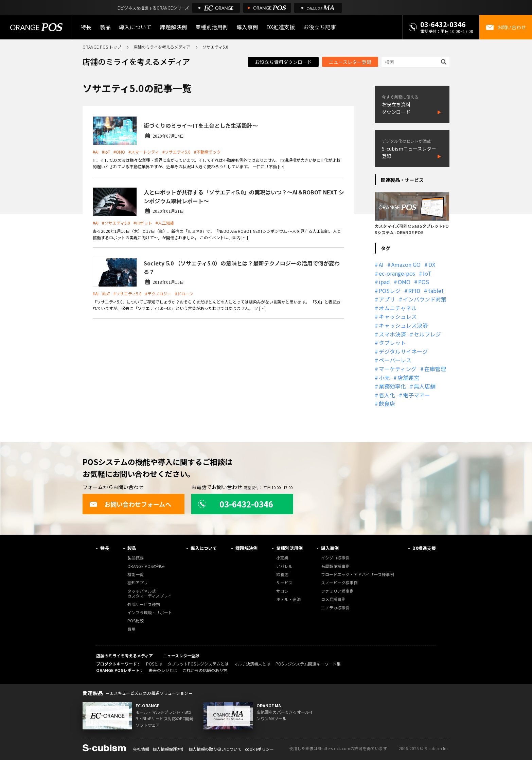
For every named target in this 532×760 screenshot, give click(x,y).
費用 (131, 629)
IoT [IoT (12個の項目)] (427, 273)
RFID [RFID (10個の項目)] (414, 291)
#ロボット (143, 223)
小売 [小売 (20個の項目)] (384, 378)
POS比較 (136, 621)
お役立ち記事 (320, 27)
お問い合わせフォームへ (130, 504)
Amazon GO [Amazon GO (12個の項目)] (406, 264)
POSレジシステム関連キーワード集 (308, 664)
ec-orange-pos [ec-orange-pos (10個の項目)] (397, 273)
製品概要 (136, 558)
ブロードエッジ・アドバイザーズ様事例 (358, 575)
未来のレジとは (163, 670)
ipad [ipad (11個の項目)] (384, 282)
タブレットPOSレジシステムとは (198, 664)
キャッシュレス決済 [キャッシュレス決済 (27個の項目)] (403, 325)
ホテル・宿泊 (288, 599)
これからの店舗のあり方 (205, 670)
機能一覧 (136, 575)
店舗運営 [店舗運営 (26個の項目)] (408, 378)
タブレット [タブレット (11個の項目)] (392, 343)
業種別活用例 (212, 27)
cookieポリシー (259, 749)
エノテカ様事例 (335, 608)
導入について (135, 27)
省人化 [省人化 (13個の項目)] (387, 395)
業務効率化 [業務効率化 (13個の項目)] (392, 386)
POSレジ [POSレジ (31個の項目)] (390, 291)
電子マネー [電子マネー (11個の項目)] (416, 395)
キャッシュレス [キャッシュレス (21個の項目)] (398, 316)
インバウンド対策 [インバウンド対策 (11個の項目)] (425, 299)
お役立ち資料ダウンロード (283, 62)
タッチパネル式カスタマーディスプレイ (150, 594)
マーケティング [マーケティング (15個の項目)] (398, 369)
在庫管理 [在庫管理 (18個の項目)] (435, 369)
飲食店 (282, 575)
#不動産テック (207, 152)
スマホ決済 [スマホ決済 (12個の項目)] (392, 334)
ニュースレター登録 (350, 62)
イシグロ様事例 (335, 558)
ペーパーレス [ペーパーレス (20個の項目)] (395, 360)
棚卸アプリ (138, 583)
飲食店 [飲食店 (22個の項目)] (387, 403)
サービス (284, 583)
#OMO (119, 152)
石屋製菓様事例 (335, 566)
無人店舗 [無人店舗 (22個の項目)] (425, 386)
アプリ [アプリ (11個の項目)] (387, 299)
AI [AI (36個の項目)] (381, 264)
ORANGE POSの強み (146, 566)
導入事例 (247, 27)
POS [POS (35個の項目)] (424, 282)
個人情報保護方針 (169, 749)
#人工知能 (165, 223)
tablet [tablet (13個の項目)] (436, 291)
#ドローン (184, 293)
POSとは (154, 664)
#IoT (106, 152)
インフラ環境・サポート (150, 613)
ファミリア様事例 (337, 591)
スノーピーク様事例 (339, 583)
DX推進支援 (281, 27)
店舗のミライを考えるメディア (162, 47)
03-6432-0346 (443, 24)
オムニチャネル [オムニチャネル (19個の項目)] (398, 308)
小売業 (282, 558)
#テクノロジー (158, 293)
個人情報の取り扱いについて (215, 749)
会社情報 (141, 749)
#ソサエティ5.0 (176, 152)
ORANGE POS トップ (102, 47)
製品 (105, 27)
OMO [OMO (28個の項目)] (404, 282)
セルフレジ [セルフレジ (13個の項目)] (427, 334)
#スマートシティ (144, 152)
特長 (86, 27)
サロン (282, 591)
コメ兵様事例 (333, 599)
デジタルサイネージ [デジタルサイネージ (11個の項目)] (403, 351)
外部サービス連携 (144, 604)
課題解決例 (174, 27)
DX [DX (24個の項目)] (432, 264)
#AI (96, 152)
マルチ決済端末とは (252, 664)
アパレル (284, 566)
